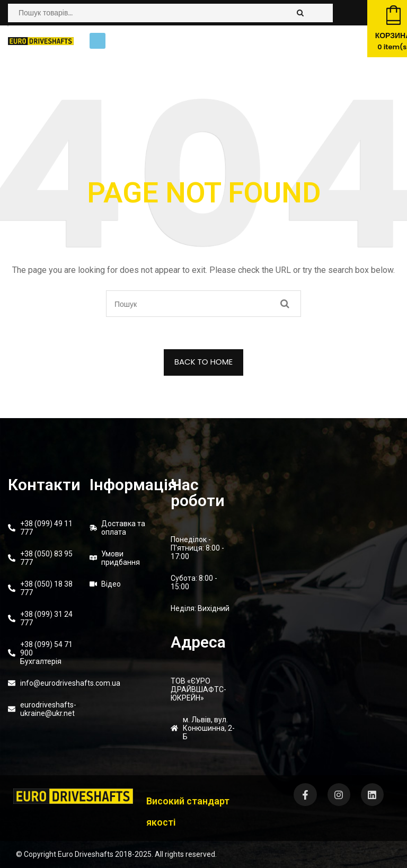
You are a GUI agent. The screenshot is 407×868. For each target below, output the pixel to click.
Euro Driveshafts (86, 854)
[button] (98, 41)
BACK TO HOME (204, 362)
